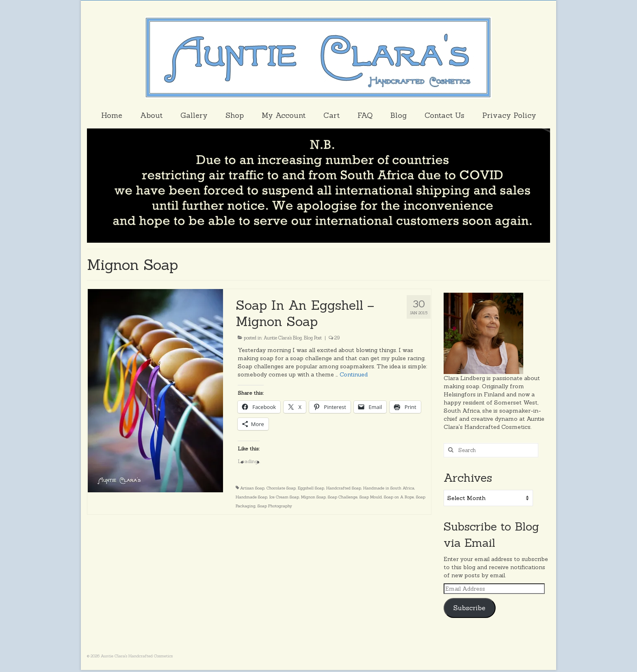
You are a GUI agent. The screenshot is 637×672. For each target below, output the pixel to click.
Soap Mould (371, 497)
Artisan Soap (252, 488)
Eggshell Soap (311, 488)
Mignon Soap (313, 497)
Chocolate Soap (281, 488)
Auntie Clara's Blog (283, 338)
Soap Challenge (343, 497)
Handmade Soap (251, 497)
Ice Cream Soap (284, 497)
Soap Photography (275, 506)
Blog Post (313, 338)
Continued (354, 374)
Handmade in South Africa (389, 488)
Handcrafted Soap (344, 488)
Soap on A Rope (399, 497)
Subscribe (469, 608)
